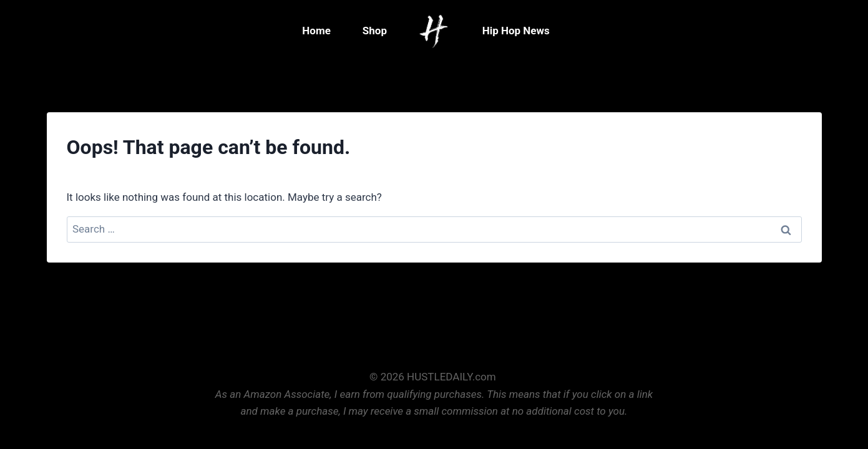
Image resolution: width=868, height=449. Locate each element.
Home (316, 31)
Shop (375, 31)
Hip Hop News (516, 31)
